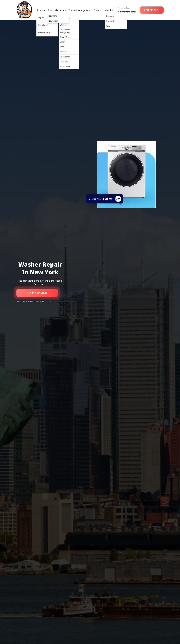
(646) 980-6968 (127, 12)
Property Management (80, 10)
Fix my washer (37, 293)
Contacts (98, 10)
